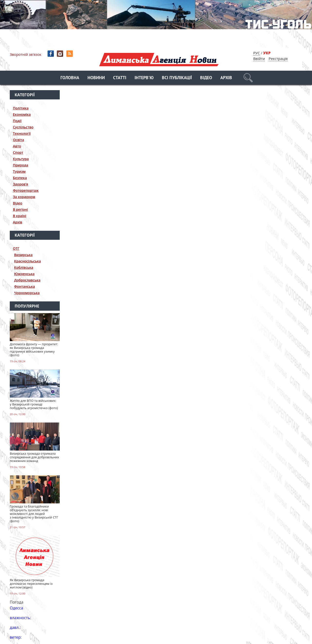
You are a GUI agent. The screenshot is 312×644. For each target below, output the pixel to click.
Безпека (20, 178)
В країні (20, 216)
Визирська (23, 255)
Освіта (19, 140)
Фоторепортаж (26, 190)
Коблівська (24, 267)
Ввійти (259, 58)
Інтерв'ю (144, 78)
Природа (21, 165)
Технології (22, 133)
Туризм (19, 171)
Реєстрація (278, 58)
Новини (96, 78)
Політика (21, 108)
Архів (226, 78)
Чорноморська (27, 293)
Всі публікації (177, 78)
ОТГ (16, 248)
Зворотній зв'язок (26, 54)
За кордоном (24, 197)
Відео (206, 78)
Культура (21, 159)
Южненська (24, 274)
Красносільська (28, 261)
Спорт (18, 152)
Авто (17, 146)
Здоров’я (20, 184)
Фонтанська (24, 286)
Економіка (22, 114)
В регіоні (20, 209)
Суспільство (23, 127)
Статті (120, 78)
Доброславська (27, 280)
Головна (70, 78)
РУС (257, 53)
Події (17, 121)
